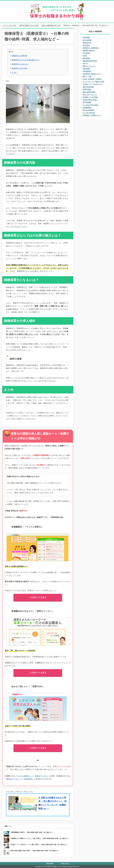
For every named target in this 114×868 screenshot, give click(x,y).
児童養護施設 (87, 108)
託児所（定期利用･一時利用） (92, 79)
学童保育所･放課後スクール (92, 74)
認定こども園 (87, 76)
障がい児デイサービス (90, 95)
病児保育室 (86, 45)
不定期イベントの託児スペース (93, 84)
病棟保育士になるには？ (20, 64)
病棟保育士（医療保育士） (91, 48)
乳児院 (85, 56)
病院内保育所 (87, 43)
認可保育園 (86, 37)
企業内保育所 (87, 71)
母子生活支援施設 (88, 110)
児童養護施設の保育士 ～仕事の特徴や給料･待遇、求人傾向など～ (32, 832)
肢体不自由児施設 (88, 87)
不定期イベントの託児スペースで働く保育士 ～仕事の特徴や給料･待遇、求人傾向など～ (39, 845)
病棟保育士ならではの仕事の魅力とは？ (26, 60)
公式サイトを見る (38, 597)
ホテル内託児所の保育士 (91, 105)
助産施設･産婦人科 (89, 50)
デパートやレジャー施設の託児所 (93, 82)
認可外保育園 (87, 40)
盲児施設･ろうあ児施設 (90, 97)
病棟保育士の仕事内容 (19, 56)
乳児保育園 (86, 53)
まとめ (14, 73)
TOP (9, 25)
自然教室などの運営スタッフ (92, 115)
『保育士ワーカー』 (41, 776)
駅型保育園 (86, 58)
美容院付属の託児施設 (90, 100)
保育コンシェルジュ (89, 66)
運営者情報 (50, 863)
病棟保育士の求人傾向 (19, 68)
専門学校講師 (87, 102)
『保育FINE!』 (28, 779)
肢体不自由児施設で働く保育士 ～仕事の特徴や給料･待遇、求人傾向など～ (35, 851)
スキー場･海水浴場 (89, 113)
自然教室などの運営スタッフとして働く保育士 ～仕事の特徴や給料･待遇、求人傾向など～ (40, 838)
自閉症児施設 (87, 89)
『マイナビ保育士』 (23, 776)
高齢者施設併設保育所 (90, 61)
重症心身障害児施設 (89, 92)
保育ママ (85, 63)
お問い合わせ (65, 863)
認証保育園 (86, 69)
